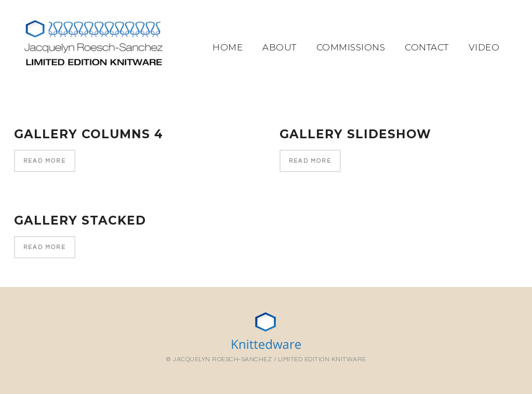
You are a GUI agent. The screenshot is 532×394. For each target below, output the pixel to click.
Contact (427, 47)
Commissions (351, 47)
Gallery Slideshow (355, 134)
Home (228, 47)
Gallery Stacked (80, 221)
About (280, 47)
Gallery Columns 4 (89, 134)
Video (484, 47)
